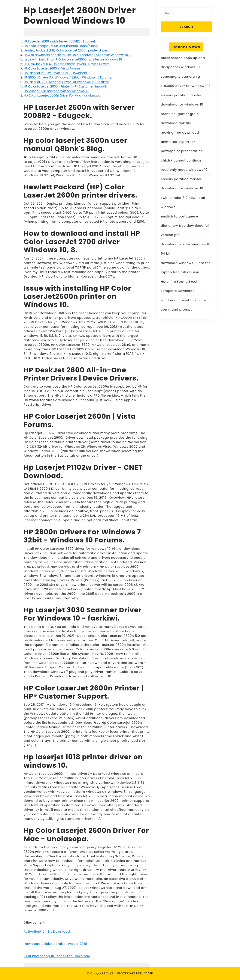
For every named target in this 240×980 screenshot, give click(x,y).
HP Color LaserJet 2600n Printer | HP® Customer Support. (65, 86)
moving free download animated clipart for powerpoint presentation (182, 142)
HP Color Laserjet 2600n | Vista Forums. (53, 68)
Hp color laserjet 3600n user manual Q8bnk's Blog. (61, 46)
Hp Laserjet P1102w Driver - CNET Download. (56, 73)
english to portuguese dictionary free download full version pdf (185, 226)
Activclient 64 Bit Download (47, 932)
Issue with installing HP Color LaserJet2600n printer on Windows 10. (73, 59)
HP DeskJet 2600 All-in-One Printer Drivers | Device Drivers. (67, 64)
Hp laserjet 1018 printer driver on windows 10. (56, 91)
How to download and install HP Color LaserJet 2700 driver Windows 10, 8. (78, 55)
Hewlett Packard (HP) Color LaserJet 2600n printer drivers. (67, 50)
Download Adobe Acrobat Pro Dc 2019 (55, 944)
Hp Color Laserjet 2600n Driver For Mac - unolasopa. (62, 95)
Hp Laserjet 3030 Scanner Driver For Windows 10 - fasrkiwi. (67, 82)
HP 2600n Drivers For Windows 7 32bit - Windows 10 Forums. (68, 77)
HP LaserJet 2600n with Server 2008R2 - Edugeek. (60, 41)
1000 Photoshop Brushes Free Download (57, 956)
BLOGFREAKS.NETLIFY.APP (135, 973)
